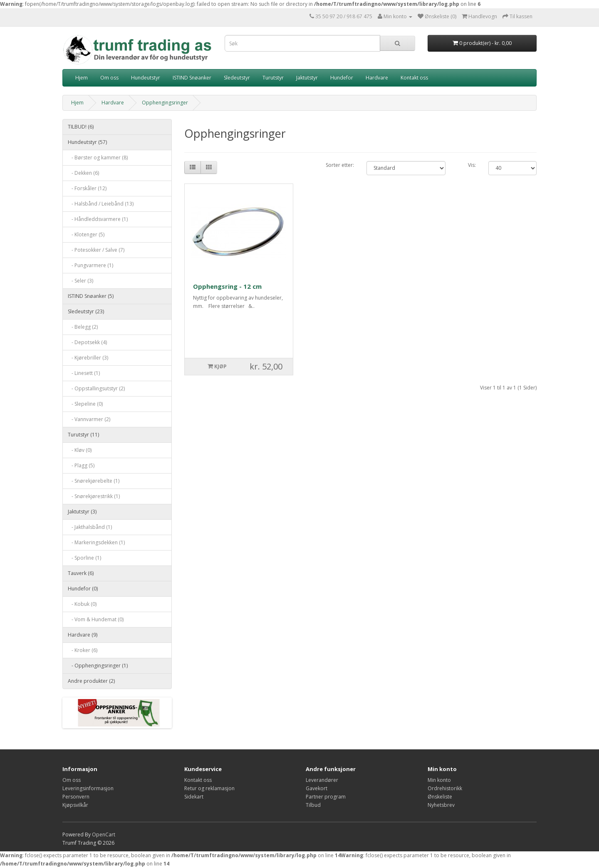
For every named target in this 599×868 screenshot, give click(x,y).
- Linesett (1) (84, 373)
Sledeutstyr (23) (86, 311)
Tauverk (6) (81, 573)
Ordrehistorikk (445, 788)
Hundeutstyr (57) (87, 142)
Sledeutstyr (237, 78)
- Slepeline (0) (85, 404)
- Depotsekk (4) (87, 342)
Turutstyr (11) (83, 435)
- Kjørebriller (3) (88, 358)
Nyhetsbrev (441, 805)
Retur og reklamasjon (209, 788)
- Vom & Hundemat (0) (96, 619)
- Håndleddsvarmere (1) (98, 219)
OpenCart (104, 835)
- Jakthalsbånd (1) (90, 527)
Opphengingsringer (165, 103)
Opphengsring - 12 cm (227, 286)
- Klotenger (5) (86, 234)
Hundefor (342, 78)
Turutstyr (273, 78)
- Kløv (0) (80, 450)
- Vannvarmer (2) (89, 419)
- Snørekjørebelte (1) (94, 481)
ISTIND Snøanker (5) (91, 296)
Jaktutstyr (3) (82, 512)
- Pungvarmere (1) (90, 265)
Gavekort (317, 788)
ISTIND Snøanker (192, 78)
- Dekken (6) (83, 173)
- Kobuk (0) (82, 604)
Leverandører (322, 780)
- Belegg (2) (83, 327)
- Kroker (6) (83, 650)
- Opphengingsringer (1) (98, 666)
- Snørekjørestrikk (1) (94, 496)
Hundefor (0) (83, 589)
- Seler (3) (80, 281)
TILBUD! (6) (81, 127)
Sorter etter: (340, 165)
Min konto (439, 780)
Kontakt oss (414, 78)
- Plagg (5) (81, 465)
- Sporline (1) (84, 558)
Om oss (109, 78)
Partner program (326, 797)
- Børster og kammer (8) (98, 157)
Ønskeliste (440, 797)
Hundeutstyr (146, 78)
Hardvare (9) (83, 635)
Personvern (76, 797)
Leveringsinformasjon (88, 788)
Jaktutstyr (307, 78)
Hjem (82, 78)
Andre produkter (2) (91, 681)
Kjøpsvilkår (75, 805)
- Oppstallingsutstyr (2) (96, 388)
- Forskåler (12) (87, 188)
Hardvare (377, 78)
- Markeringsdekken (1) (96, 542)
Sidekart (194, 797)
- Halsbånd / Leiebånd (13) (101, 204)
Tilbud (313, 805)
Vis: (472, 165)
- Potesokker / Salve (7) (96, 250)
